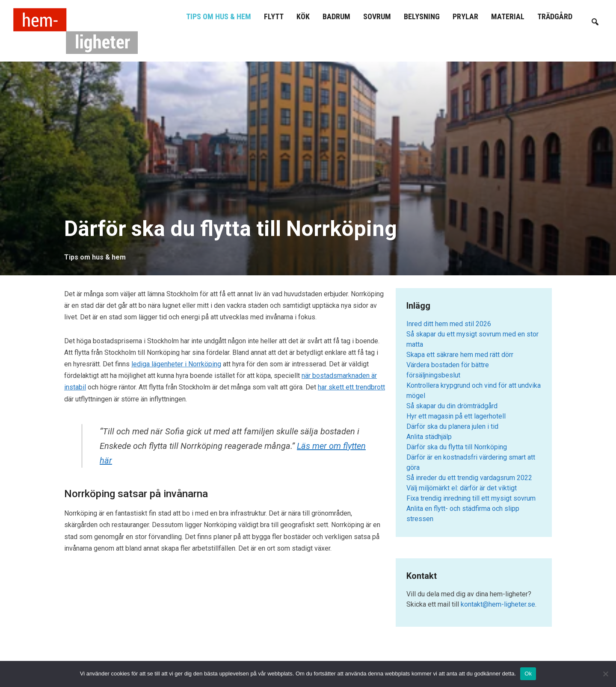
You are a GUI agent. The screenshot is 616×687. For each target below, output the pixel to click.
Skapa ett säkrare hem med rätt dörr (460, 355)
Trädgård (555, 16)
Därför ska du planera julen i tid (452, 426)
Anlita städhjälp (429, 437)
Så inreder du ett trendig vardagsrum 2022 (469, 478)
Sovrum (377, 16)
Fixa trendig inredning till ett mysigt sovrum (471, 498)
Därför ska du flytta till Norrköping (457, 447)
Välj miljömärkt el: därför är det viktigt (462, 488)
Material (508, 16)
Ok (528, 674)
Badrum (336, 16)
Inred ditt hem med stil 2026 (449, 324)
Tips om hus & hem (219, 16)
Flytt (274, 16)
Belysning (422, 16)
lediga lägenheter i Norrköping (176, 364)
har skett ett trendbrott (351, 387)
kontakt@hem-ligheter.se (498, 604)
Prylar (465, 16)
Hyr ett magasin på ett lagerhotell (456, 416)
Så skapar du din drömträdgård (452, 406)
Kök (303, 16)
